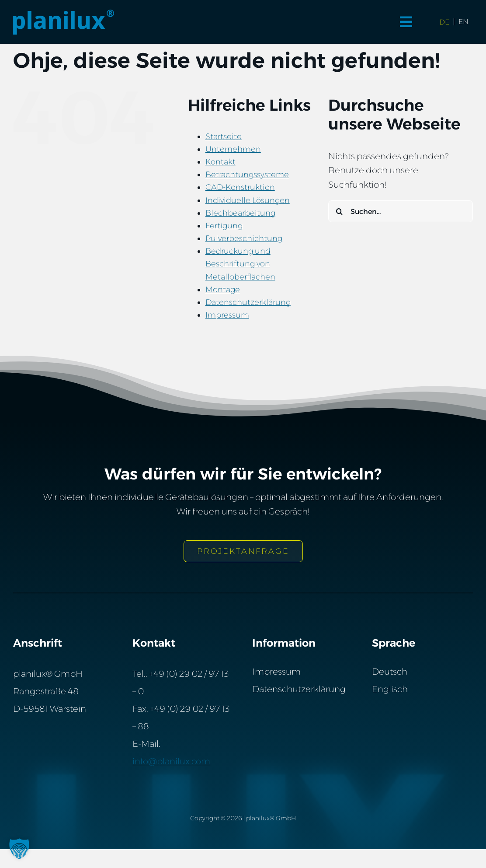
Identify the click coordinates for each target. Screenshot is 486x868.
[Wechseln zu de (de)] (444, 22)
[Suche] (339, 211)
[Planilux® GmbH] (64, 14)
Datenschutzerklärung (248, 302)
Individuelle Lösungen (248, 200)
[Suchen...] (401, 211)
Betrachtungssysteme (247, 175)
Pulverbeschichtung (244, 238)
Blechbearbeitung (240, 213)
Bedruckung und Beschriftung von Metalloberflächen (240, 264)
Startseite (224, 136)
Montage (223, 290)
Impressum (227, 315)
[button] (19, 849)
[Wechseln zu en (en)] (463, 22)
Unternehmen (233, 149)
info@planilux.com (171, 761)
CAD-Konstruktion (240, 187)
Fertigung (224, 226)
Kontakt (220, 162)
